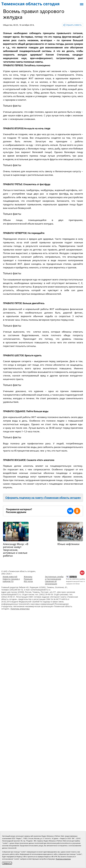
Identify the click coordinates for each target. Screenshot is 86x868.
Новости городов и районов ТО (11, 580)
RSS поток (28, 581)
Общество (8, 25)
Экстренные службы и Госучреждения (54, 578)
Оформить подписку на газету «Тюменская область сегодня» (43, 498)
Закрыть (7, 863)
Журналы (28, 577)
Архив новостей (10, 577)
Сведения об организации (51, 583)
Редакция (28, 579)
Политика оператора (20, 609)
